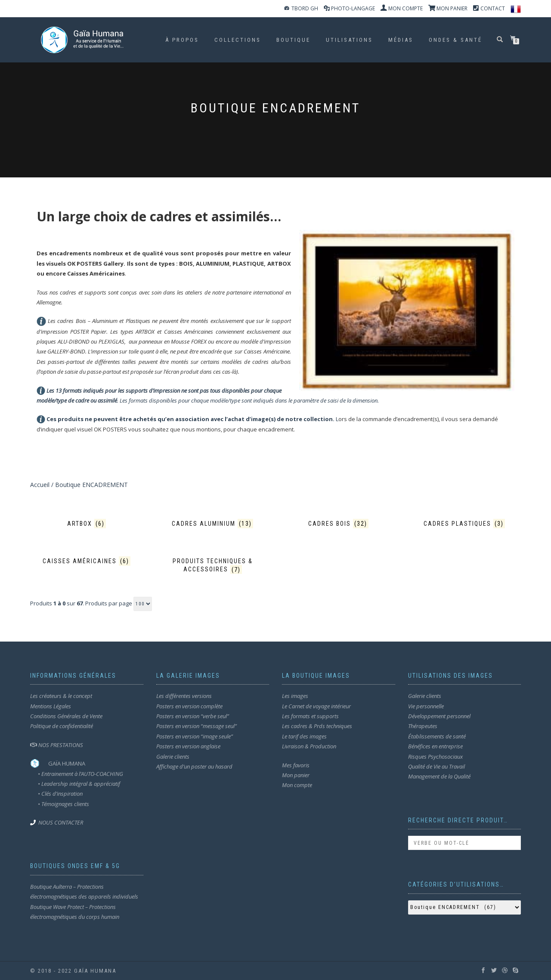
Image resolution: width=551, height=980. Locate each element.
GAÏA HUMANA (67, 763)
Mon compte (297, 785)
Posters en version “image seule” (195, 736)
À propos (182, 40)
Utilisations (349, 40)
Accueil (40, 485)
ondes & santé (455, 40)
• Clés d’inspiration (56, 794)
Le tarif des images (304, 736)
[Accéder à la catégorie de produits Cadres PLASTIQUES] (465, 524)
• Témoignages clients (63, 804)
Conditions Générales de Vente (66, 716)
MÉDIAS (401, 40)
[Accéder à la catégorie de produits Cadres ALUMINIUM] (213, 524)
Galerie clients (173, 757)
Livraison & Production (309, 746)
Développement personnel (439, 716)
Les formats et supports (310, 716)
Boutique (293, 40)
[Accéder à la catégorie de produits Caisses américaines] (87, 561)
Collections (238, 40)
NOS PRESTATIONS (57, 745)
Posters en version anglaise (188, 746)
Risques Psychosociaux (435, 757)
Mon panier (296, 775)
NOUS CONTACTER (61, 822)
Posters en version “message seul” (197, 726)
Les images (295, 696)
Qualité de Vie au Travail (436, 766)
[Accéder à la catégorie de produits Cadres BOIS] (339, 524)
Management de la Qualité (439, 776)
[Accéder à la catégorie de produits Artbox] (87, 524)
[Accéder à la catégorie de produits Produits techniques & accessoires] (213, 566)
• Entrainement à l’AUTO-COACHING (77, 774)
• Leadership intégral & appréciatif (75, 784)
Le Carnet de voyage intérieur (316, 706)
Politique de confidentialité (62, 726)
